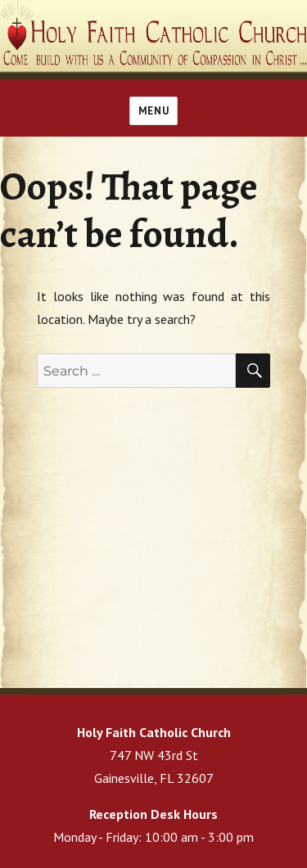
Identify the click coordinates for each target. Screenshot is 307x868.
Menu (153, 111)
